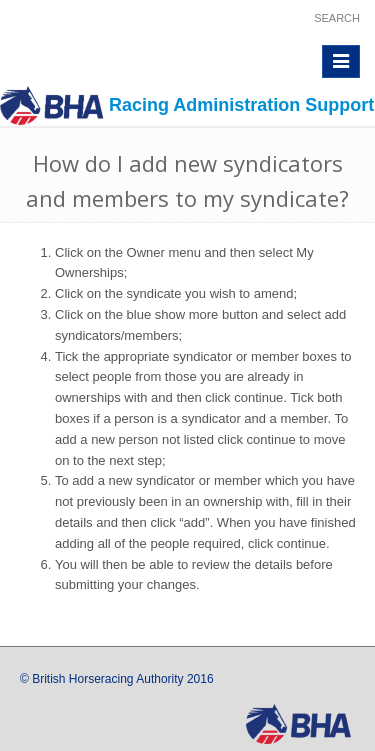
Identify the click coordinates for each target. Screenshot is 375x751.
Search (337, 18)
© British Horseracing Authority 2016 (117, 679)
